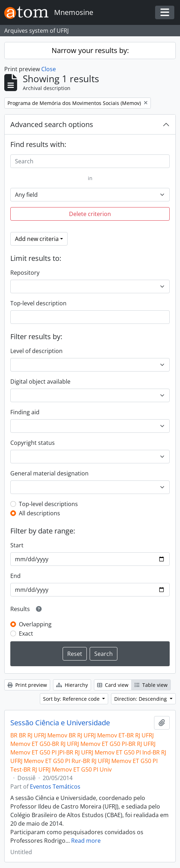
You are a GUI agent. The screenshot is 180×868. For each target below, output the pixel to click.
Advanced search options (52, 124)
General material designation (49, 473)
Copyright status (33, 443)
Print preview (27, 685)
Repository (25, 273)
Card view (113, 685)
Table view (151, 685)
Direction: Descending (141, 699)
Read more (86, 841)
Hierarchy (72, 685)
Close (49, 69)
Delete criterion (90, 214)
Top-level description (38, 303)
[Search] (90, 161)
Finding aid (25, 412)
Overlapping (35, 624)
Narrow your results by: (90, 50)
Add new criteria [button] (37, 239)
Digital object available (40, 382)
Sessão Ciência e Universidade (60, 723)
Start (17, 545)
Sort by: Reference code (72, 699)
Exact (26, 633)
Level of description (36, 351)
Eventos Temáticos (55, 787)
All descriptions (39, 513)
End (15, 576)
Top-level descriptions (48, 504)
